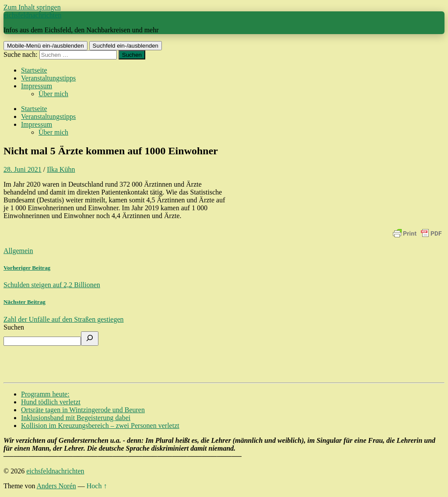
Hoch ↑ (97, 486)
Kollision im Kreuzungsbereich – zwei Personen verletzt (100, 426)
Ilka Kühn (61, 169)
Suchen (14, 327)
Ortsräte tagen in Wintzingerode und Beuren (83, 410)
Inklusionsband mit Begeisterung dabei (76, 418)
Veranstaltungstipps (48, 78)
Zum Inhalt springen (32, 7)
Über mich (53, 94)
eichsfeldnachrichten (32, 15)
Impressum (37, 86)
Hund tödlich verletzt (51, 402)
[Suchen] (90, 339)
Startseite (34, 70)
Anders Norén (56, 486)
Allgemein (18, 251)
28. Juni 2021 (23, 169)
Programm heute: (45, 394)
